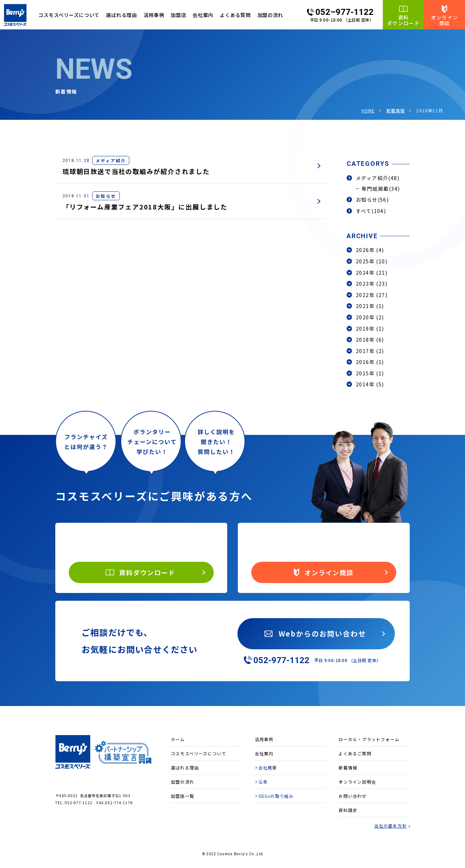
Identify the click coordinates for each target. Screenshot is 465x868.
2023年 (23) (372, 284)
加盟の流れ (270, 15)
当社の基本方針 (391, 826)
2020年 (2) (370, 317)
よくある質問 (235, 15)
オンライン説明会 (357, 782)
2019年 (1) (370, 329)
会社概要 (268, 768)
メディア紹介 (378, 178)
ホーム (178, 739)
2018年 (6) (370, 340)
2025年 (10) (372, 261)
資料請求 (348, 810)
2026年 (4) (370, 250)
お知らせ (372, 200)
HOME (368, 110)
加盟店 (178, 15)
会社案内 (203, 15)
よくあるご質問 (355, 753)
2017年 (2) (370, 351)
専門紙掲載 (381, 189)
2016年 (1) (370, 362)
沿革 (263, 782)
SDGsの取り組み (276, 796)
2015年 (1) (370, 373)
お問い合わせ (352, 796)
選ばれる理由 (121, 15)
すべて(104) (371, 211)
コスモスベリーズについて (198, 753)
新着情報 (396, 110)
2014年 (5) (370, 384)
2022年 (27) (372, 295)
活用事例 (154, 15)
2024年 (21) (372, 273)
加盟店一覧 (183, 796)
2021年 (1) (370, 306)
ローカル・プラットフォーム (369, 739)
